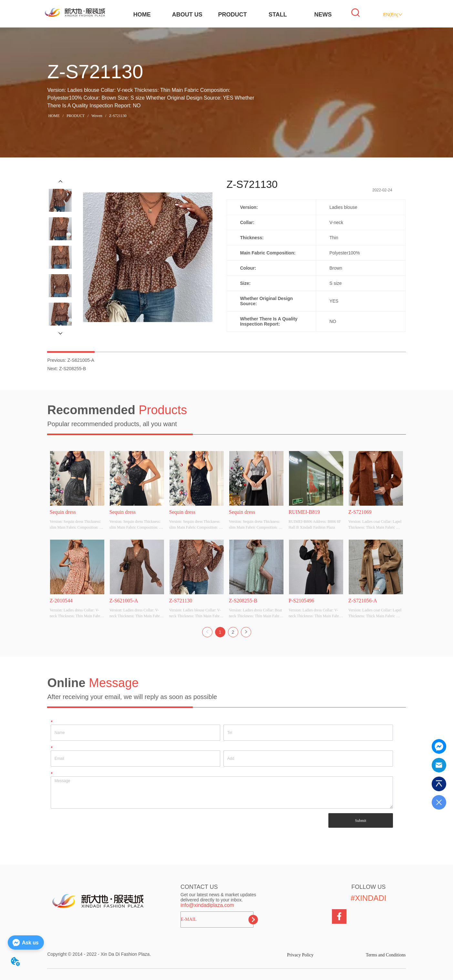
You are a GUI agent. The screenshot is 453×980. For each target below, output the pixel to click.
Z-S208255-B (72, 369)
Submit (361, 821)
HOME (142, 15)
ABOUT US (187, 15)
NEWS (323, 15)
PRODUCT (232, 15)
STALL (278, 15)
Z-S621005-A (81, 360)
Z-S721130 (117, 116)
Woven (97, 116)
